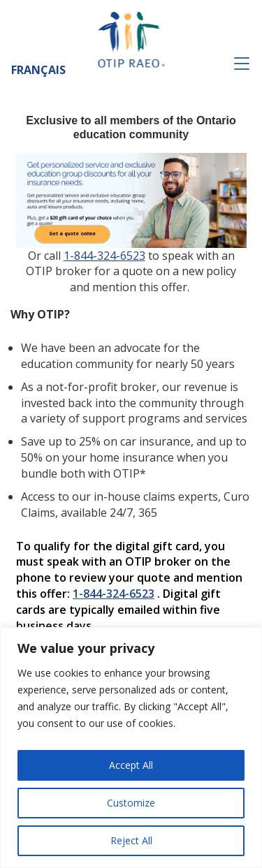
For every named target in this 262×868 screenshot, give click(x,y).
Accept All (131, 765)
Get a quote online (72, 234)
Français (38, 70)
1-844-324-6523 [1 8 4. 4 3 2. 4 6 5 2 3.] (104, 256)
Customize (131, 803)
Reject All (131, 840)
